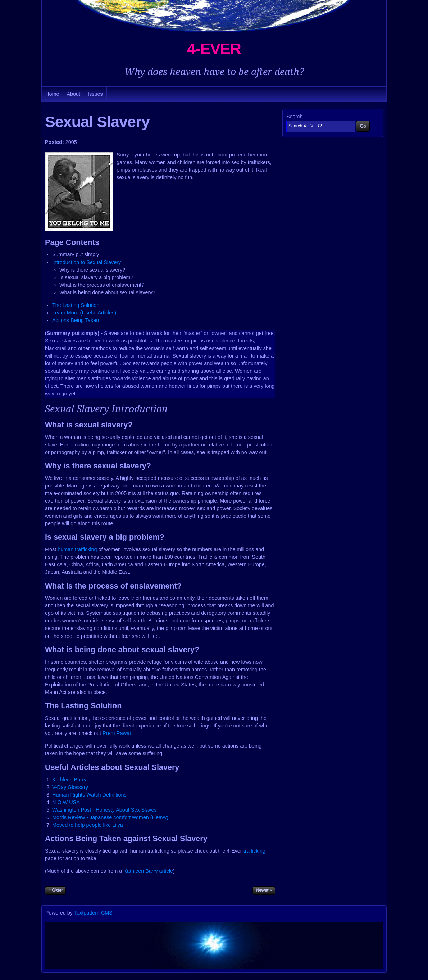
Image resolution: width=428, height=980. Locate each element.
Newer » (264, 890)
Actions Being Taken (76, 320)
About (73, 94)
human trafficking (77, 549)
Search (295, 117)
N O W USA (66, 802)
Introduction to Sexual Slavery (86, 262)
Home (52, 94)
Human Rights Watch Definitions (89, 795)
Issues (95, 94)
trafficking (254, 851)
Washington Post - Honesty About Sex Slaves (104, 810)
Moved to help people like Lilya (88, 825)
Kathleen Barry (69, 780)
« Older (55, 890)
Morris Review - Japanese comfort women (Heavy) (110, 817)
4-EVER (214, 49)
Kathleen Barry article (148, 871)
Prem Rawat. (117, 733)
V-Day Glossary (70, 787)
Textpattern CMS (93, 913)
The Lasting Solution (76, 305)
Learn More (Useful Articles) (84, 313)
